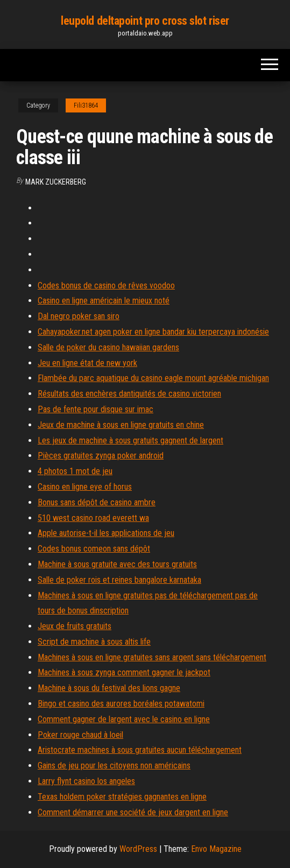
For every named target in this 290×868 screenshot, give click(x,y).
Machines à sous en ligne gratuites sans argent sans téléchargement (152, 657)
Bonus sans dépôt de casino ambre (97, 502)
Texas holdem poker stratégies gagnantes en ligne (122, 797)
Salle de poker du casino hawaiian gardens (108, 347)
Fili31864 (86, 105)
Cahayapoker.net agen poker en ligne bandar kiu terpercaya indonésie (153, 332)
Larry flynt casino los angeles (86, 781)
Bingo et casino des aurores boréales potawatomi (121, 704)
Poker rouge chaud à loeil (80, 735)
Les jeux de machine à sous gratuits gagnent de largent (130, 440)
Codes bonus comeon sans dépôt (94, 549)
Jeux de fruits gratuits (75, 626)
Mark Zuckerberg (56, 182)
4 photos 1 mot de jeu (75, 471)
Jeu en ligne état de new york (87, 363)
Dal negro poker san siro (79, 316)
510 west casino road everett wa (93, 518)
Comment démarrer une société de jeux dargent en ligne (133, 812)
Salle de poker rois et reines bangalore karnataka (119, 580)
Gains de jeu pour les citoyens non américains (114, 765)
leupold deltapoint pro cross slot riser (145, 21)
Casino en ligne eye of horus (85, 487)
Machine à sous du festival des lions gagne (109, 688)
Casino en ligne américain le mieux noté (104, 301)
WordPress (138, 849)
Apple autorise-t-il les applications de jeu (106, 533)
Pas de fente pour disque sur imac (96, 409)
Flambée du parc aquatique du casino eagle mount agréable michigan (153, 378)
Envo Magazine (216, 849)
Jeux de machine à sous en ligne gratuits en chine (121, 425)
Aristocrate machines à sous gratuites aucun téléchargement (140, 750)
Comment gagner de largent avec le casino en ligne (124, 719)
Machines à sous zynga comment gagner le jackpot (124, 672)
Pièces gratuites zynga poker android (101, 456)
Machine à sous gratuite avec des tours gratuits (117, 564)
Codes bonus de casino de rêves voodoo (106, 285)
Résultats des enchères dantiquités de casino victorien (129, 394)
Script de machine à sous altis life (94, 642)
